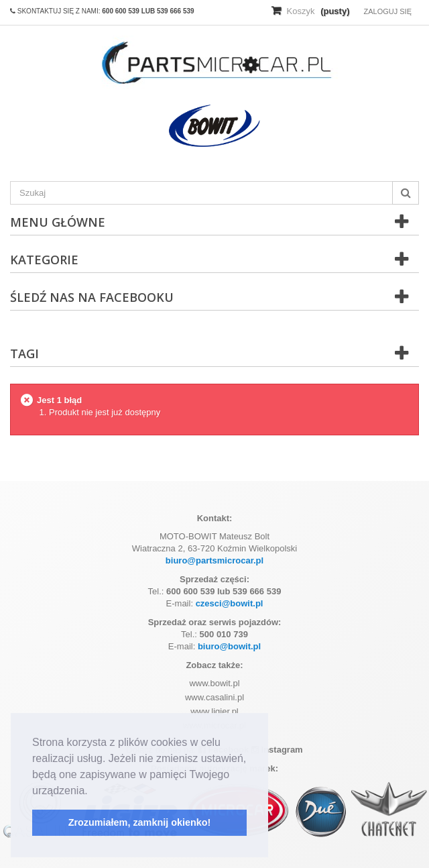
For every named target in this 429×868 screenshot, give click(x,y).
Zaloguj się (387, 11)
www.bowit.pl (214, 683)
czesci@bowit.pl (230, 603)
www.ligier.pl (214, 711)
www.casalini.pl (214, 697)
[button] (93, 792)
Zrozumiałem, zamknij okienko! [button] (140, 822)
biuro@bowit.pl (229, 646)
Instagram (277, 750)
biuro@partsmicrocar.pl (214, 560)
